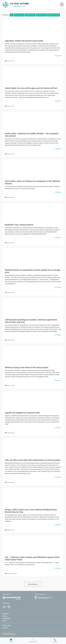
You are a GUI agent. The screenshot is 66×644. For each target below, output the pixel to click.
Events (5, 621)
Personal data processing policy (10, 634)
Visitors (5, 616)
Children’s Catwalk (53, 15)
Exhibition (6, 614)
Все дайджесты (33, 584)
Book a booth (33, 641)
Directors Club (19, 15)
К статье (58, 56)
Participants (6, 618)
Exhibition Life (41, 15)
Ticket (11, 641)
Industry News (30, 15)
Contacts (55, 641)
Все (12, 15)
